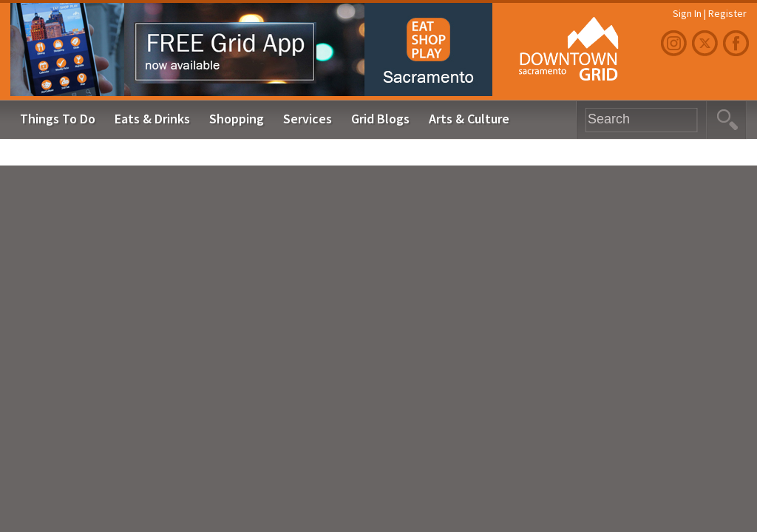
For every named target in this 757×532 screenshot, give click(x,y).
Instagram (676, 43)
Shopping (237, 119)
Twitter (707, 43)
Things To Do (58, 119)
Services (308, 119)
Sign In (687, 13)
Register (727, 13)
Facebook (738, 43)
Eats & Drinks (152, 119)
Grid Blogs (380, 119)
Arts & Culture (469, 119)
